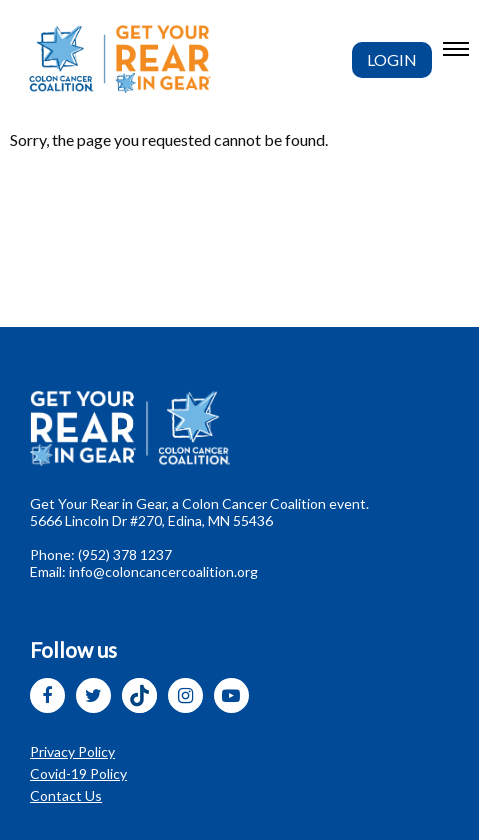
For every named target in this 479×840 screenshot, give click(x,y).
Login (392, 59)
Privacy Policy (72, 751)
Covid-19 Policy (78, 773)
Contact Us (66, 795)
